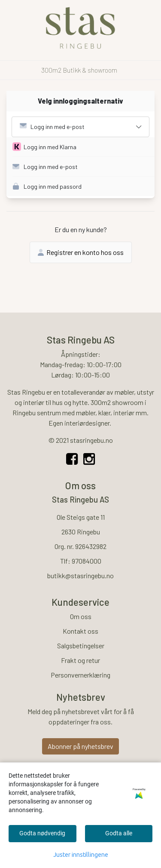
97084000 (87, 561)
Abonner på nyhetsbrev (80, 746)
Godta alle (119, 833)
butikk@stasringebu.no (80, 575)
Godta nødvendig (42, 833)
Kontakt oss (80, 631)
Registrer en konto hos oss (81, 252)
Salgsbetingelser (81, 646)
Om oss (81, 616)
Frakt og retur (80, 660)
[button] (84, 147)
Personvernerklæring (80, 675)
